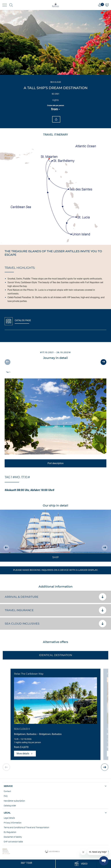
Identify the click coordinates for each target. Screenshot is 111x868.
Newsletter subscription (14, 801)
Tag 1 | (8, 372)
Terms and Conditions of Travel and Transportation (26, 827)
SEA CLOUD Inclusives (55, 624)
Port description (56, 463)
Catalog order (10, 806)
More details (25, 754)
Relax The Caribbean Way (29, 674)
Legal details (9, 818)
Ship (55, 557)
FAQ (6, 796)
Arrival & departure (55, 597)
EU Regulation (10, 832)
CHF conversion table (13, 842)
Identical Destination (56, 655)
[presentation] (8, 362)
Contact (7, 791)
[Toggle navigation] (5, 5)
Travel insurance (55, 610)
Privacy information (13, 823)
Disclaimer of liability (13, 837)
